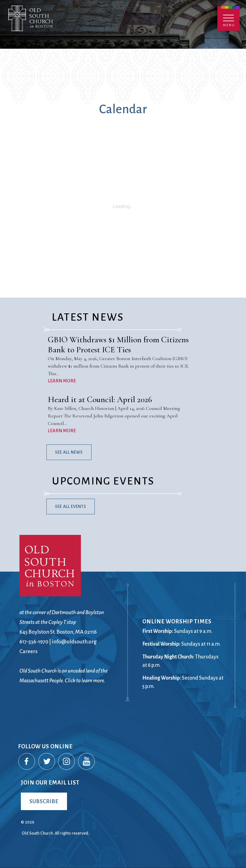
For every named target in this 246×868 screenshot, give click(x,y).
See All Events (71, 506)
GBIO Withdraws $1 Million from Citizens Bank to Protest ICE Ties (118, 345)
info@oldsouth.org (74, 642)
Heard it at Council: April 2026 (100, 399)
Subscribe (44, 801)
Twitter (47, 762)
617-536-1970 (34, 642)
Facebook (27, 762)
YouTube (87, 762)
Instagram (67, 762)
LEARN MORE (62, 381)
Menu (228, 19)
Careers (28, 651)
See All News (69, 452)
